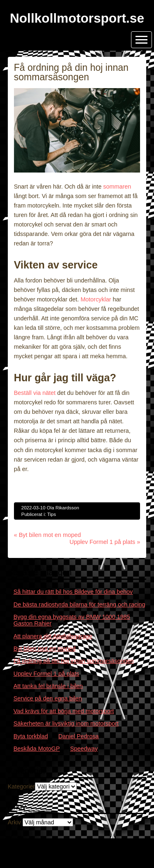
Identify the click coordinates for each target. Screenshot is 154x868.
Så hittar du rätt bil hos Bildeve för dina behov (73, 592)
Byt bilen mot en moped (45, 649)
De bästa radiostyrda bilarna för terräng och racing (79, 604)
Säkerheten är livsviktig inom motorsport (66, 723)
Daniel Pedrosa (78, 736)
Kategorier (21, 786)
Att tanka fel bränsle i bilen (48, 686)
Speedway (84, 749)
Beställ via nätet (35, 393)
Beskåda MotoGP (37, 749)
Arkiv (14, 822)
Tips (52, 514)
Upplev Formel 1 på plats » (105, 542)
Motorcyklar (96, 299)
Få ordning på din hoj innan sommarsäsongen (74, 661)
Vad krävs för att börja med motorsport (64, 711)
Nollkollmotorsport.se (77, 18)
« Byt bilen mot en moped (47, 535)
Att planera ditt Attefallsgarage (53, 636)
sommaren (117, 187)
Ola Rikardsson (63, 508)
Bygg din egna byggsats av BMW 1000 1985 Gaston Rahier (72, 620)
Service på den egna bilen (48, 698)
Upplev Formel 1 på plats (46, 674)
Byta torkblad (31, 736)
